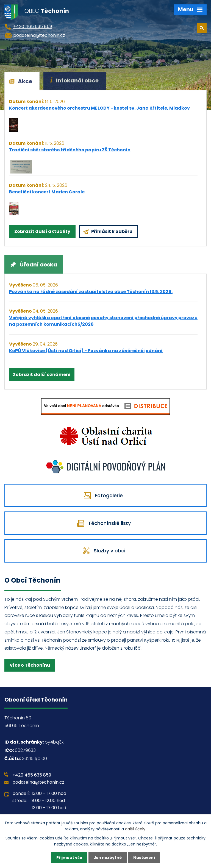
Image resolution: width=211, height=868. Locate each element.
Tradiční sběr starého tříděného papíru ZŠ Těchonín (70, 150)
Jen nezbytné (108, 858)
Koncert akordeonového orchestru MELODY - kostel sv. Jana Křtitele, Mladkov (99, 108)
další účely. (136, 829)
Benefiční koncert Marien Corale (47, 192)
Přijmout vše (69, 858)
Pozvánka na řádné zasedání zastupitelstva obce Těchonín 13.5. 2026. (91, 292)
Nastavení (145, 858)
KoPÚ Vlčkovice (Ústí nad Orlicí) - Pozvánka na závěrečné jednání (86, 351)
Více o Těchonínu (30, 669)
